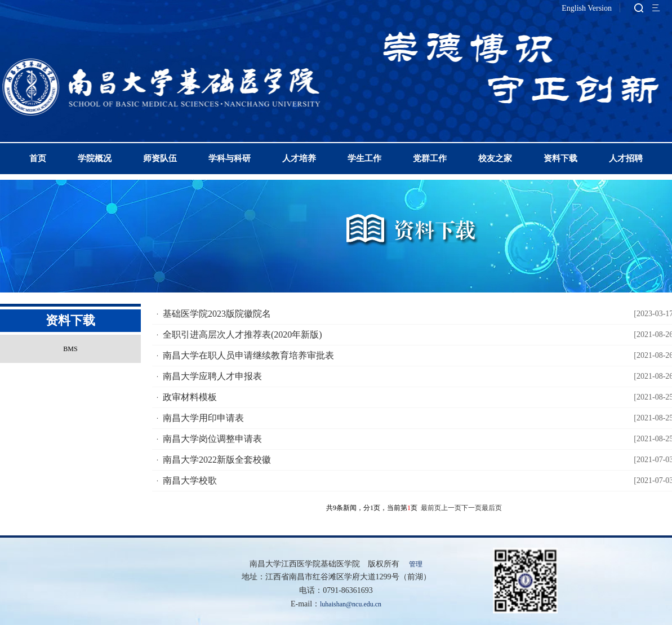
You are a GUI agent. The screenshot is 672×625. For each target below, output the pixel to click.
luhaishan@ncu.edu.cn (351, 604)
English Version (587, 8)
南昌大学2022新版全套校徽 (217, 460)
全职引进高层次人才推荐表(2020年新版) (242, 334)
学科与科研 (230, 158)
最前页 (431, 508)
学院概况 (95, 158)
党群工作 (430, 158)
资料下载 (560, 158)
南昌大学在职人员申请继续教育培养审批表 (248, 355)
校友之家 (495, 158)
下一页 (471, 508)
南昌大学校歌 (190, 480)
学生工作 (364, 158)
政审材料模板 (190, 397)
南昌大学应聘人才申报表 (212, 376)
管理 (416, 564)
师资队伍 (160, 158)
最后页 (492, 508)
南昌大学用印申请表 (203, 418)
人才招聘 (626, 158)
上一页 (451, 508)
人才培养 (299, 158)
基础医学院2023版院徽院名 (217, 314)
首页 (38, 158)
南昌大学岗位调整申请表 (212, 439)
